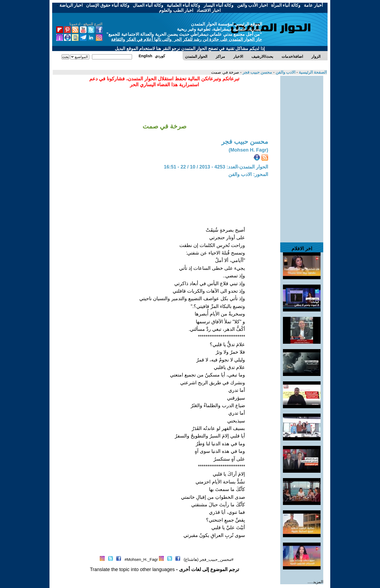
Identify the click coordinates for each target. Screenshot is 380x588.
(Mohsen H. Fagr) (248, 150)
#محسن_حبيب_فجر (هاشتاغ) (209, 559)
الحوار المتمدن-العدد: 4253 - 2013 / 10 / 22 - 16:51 (216, 167)
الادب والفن (285, 72)
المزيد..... (316, 582)
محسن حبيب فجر (257, 72)
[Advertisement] (302, 156)
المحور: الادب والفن (248, 174)
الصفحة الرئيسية (312, 72)
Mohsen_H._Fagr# (141, 559)
